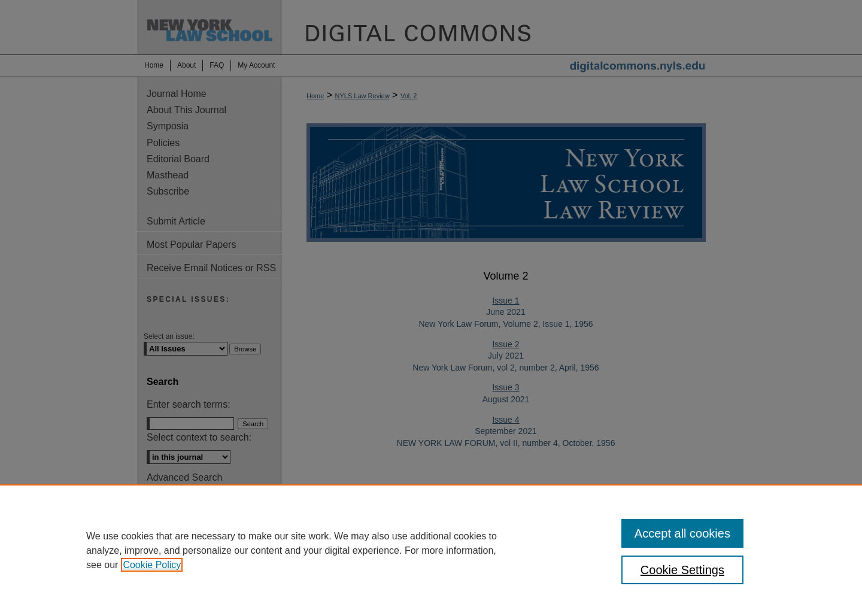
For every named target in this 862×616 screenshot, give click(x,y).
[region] (431, 550)
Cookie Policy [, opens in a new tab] (152, 565)
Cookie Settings (682, 570)
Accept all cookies (682, 533)
